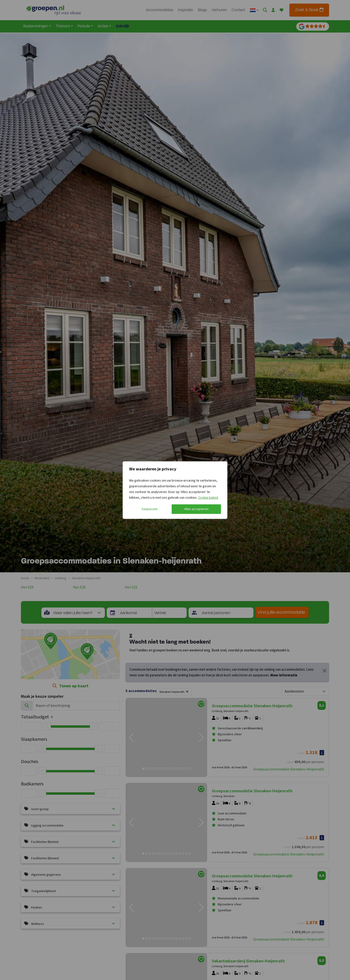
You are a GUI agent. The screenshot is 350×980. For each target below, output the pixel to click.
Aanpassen (150, 509)
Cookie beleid (208, 498)
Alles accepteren (196, 509)
